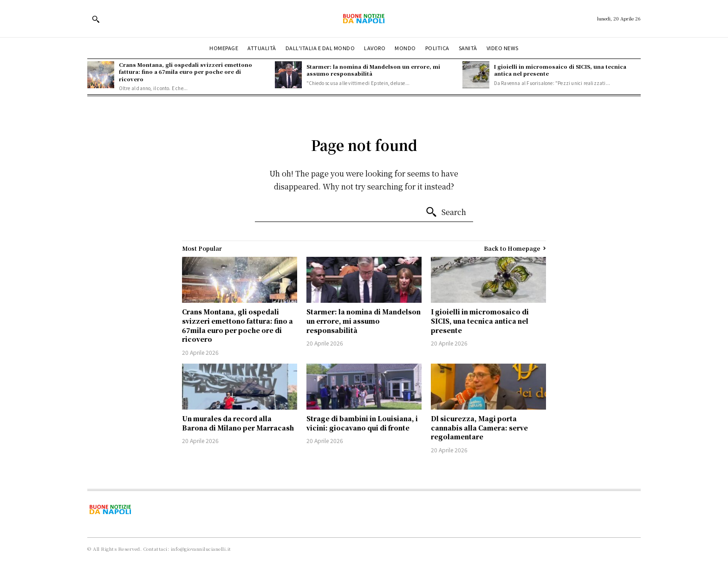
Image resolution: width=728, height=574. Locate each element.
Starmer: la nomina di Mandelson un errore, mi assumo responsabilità (373, 70)
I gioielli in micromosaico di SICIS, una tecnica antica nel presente (560, 70)
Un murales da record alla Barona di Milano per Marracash (238, 423)
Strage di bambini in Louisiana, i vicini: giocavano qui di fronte (362, 423)
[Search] (446, 212)
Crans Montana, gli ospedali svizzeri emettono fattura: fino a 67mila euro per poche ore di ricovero (185, 72)
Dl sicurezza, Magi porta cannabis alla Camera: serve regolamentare (479, 427)
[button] (96, 19)
